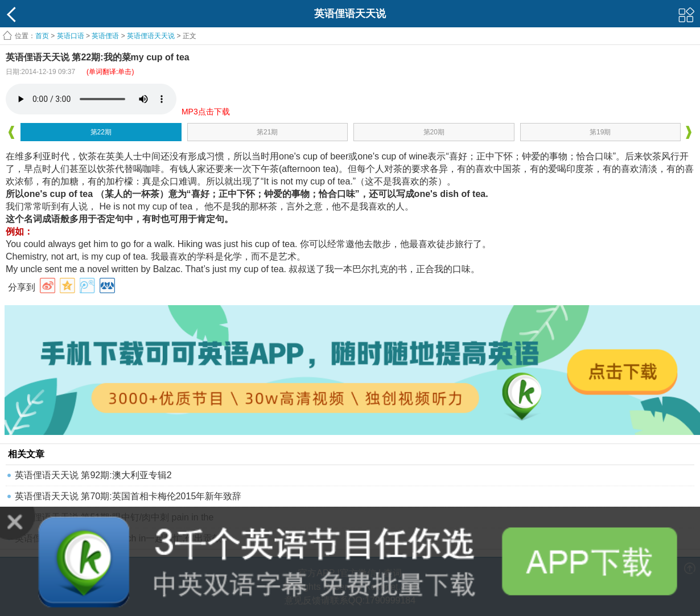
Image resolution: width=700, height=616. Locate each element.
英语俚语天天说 (152, 36)
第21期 (267, 132)
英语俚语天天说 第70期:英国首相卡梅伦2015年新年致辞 (128, 496)
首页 (42, 36)
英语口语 (71, 36)
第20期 (434, 132)
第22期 (101, 132)
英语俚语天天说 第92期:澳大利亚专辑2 (93, 475)
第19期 (600, 132)
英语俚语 (105, 36)
